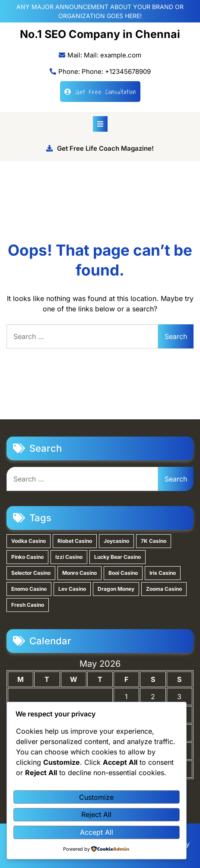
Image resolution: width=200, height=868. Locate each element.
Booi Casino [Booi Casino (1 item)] (123, 573)
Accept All (97, 832)
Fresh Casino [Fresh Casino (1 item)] (28, 605)
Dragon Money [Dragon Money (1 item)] (116, 589)
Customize (96, 797)
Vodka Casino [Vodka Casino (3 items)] (29, 541)
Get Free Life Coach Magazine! (100, 148)
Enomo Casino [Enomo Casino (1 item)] (29, 589)
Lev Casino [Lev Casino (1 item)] (72, 589)
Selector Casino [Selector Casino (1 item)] (31, 573)
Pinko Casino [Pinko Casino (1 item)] (27, 557)
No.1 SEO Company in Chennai (100, 34)
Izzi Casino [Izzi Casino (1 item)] (69, 557)
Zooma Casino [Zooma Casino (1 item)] (164, 589)
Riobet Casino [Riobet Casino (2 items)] (75, 541)
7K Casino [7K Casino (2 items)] (154, 541)
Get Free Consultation (100, 92)
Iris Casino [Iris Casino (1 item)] (163, 573)
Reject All (96, 814)
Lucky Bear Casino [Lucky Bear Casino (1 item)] (117, 557)
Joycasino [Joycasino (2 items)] (116, 541)
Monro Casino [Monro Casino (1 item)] (79, 573)
